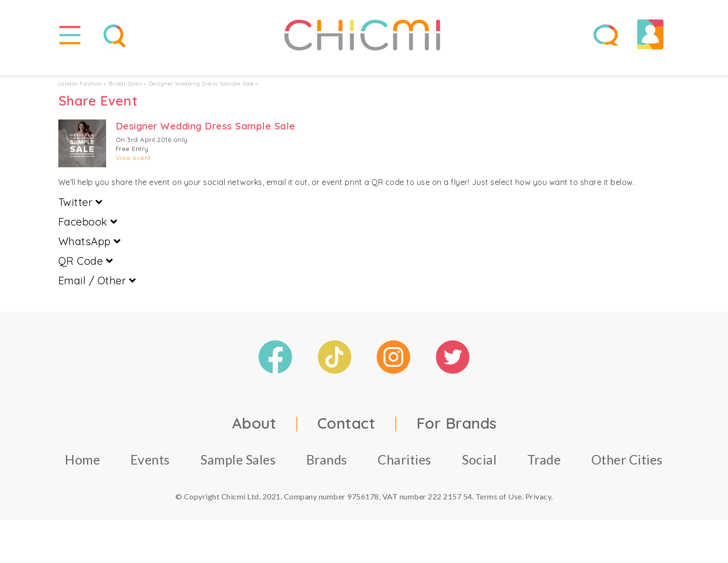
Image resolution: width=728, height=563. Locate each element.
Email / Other (97, 290)
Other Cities (627, 469)
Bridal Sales (125, 93)
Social (479, 469)
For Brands (456, 433)
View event (133, 167)
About (254, 433)
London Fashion (80, 93)
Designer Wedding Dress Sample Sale (201, 93)
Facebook (88, 231)
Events (150, 469)
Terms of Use (499, 506)
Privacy (538, 506)
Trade (544, 469)
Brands (327, 469)
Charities (405, 469)
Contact (347, 433)
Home (82, 469)
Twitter (81, 212)
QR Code (86, 271)
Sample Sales (238, 469)
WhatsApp (90, 251)
